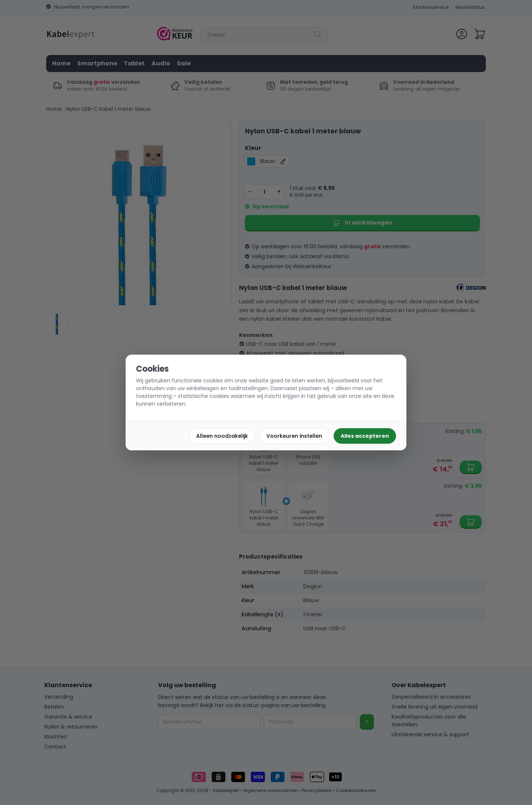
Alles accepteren (365, 436)
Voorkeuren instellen (294, 436)
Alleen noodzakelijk (222, 436)
